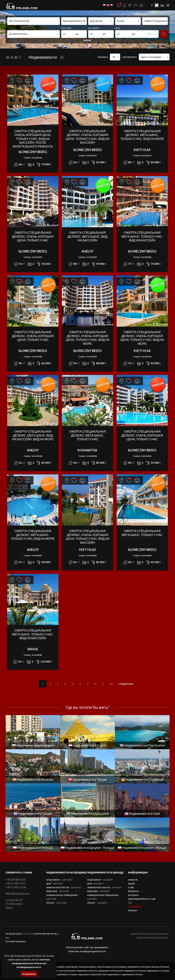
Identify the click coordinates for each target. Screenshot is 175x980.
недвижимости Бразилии (90, 974)
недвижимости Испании (135, 971)
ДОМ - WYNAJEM (95, 883)
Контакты (133, 895)
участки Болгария (67, 971)
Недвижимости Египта (87, 971)
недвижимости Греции (67, 974)
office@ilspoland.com (17, 894)
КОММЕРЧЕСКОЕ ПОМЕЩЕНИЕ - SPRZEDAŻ (63, 897)
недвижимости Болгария (139, 967)
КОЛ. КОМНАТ (94, 28)
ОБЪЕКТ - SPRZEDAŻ (56, 903)
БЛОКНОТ (133, 910)
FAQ (130, 903)
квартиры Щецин (57, 967)
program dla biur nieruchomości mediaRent (150, 934)
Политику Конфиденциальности (87, 951)
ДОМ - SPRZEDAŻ (55, 883)
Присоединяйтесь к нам (142, 899)
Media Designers (161, 938)
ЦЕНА (118, 28)
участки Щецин (120, 967)
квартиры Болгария (160, 967)
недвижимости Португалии (111, 971)
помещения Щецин (87, 967)
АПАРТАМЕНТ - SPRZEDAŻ (59, 880)
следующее (126, 684)
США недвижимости (112, 974)
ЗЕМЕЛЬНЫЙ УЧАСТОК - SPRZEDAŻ (64, 887)
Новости (133, 880)
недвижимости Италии (132, 974)
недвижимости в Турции (158, 971)
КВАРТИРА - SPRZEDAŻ (58, 891)
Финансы (133, 891)
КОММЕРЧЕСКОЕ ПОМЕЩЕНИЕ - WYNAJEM (103, 897)
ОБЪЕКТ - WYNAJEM (97, 903)
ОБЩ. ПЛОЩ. (66, 28)
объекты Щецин (104, 967)
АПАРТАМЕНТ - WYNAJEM (100, 880)
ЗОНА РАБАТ (135, 906)
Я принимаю (29, 974)
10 (111, 684)
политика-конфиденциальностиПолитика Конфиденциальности (31, 963)
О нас (131, 887)
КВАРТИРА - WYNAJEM (98, 891)
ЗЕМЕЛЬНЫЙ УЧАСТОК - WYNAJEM (104, 887)
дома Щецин (72, 967)
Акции (131, 883)
